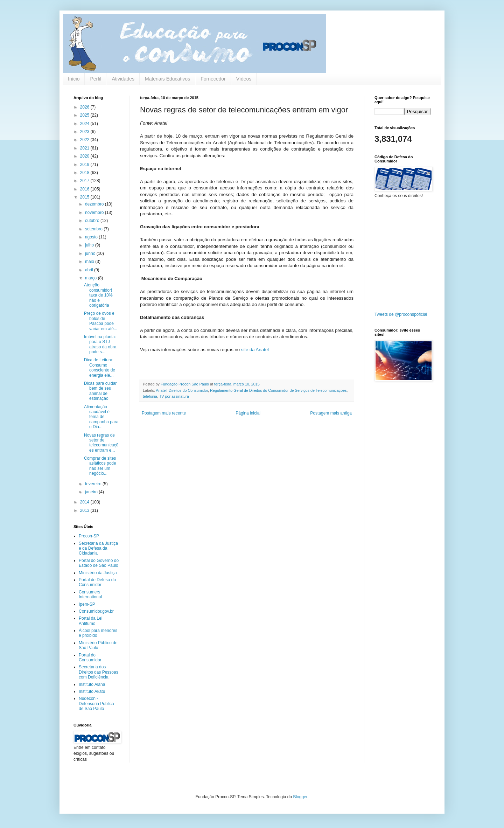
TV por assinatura (174, 396)
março (92, 278)
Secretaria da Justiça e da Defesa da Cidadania (98, 548)
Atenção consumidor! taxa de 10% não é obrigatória (98, 295)
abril (90, 270)
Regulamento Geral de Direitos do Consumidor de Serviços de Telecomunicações (278, 390)
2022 (85, 140)
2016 (85, 189)
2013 (85, 510)
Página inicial (248, 413)
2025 (85, 115)
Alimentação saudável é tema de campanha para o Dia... (101, 417)
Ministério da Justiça (98, 573)
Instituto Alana (92, 684)
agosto (92, 237)
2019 (85, 165)
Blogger (300, 797)
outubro (93, 221)
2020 (85, 156)
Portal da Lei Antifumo (90, 621)
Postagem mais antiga (331, 413)
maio (90, 262)
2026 (85, 107)
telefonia (150, 396)
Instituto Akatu (92, 691)
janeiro (92, 492)
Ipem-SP (87, 604)
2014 (85, 502)
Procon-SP (89, 536)
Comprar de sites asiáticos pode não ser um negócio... (100, 466)
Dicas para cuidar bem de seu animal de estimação (100, 391)
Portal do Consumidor (90, 657)
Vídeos (244, 79)
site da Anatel (255, 350)
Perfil (96, 79)
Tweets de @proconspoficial (401, 314)
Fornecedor (213, 79)
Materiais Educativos (167, 79)
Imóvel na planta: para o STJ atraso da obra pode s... (100, 344)
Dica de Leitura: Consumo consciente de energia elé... (100, 367)
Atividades (123, 79)
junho (91, 253)
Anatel (161, 390)
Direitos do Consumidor (188, 390)
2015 (85, 197)
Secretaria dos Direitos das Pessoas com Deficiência (99, 672)
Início (74, 79)
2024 (85, 124)
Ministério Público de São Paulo (98, 645)
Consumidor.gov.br (96, 611)
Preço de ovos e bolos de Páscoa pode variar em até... (101, 321)
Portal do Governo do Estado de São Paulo (99, 563)
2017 (85, 181)
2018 (85, 173)
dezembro (95, 204)
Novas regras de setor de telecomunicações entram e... (101, 443)
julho (90, 245)
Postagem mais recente (164, 413)
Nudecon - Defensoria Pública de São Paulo (96, 704)
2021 (85, 148)
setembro (94, 229)
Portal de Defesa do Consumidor (97, 582)
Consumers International (90, 594)
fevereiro (94, 484)
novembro (95, 213)
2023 (85, 132)
